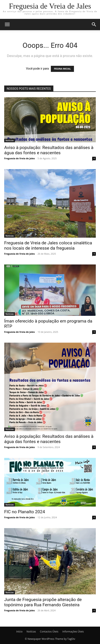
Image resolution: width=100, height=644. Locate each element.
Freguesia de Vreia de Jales (20, 158)
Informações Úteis (73, 632)
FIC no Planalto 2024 (25, 512)
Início (19, 632)
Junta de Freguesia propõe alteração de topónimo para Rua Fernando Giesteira (43, 602)
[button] (7, 25)
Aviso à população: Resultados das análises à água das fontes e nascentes (49, 150)
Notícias (10, 140)
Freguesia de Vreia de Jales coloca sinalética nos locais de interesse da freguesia (48, 246)
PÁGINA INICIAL (62, 69)
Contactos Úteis (49, 632)
